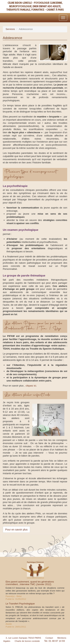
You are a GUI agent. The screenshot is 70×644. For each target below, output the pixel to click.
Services (10, 29)
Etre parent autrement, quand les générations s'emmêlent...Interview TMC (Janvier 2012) (30, 583)
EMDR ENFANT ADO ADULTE (47, 6)
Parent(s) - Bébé (14, 596)
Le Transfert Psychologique (20, 604)
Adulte (9, 624)
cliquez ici (31, 386)
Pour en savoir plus (16, 530)
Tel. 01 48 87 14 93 (55, 641)
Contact (49, 638)
